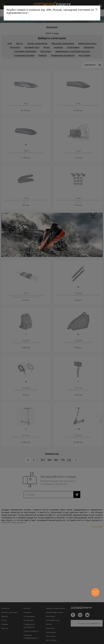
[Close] (96, 9)
